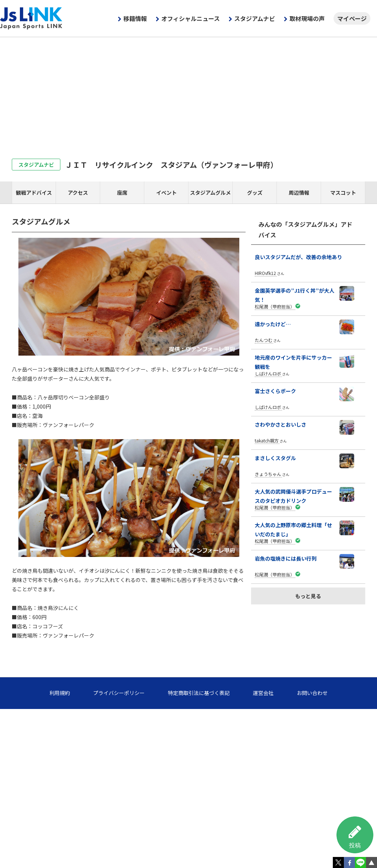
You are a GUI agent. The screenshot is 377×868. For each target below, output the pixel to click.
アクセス (78, 193)
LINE (360, 862)
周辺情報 (299, 193)
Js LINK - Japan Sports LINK (31, 18)
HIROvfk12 (265, 273)
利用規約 (60, 693)
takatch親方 (267, 440)
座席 (122, 193)
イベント (166, 193)
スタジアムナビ (255, 18)
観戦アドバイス (34, 193)
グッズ (255, 193)
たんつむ (264, 340)
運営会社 (263, 693)
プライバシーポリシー (119, 693)
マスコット (343, 193)
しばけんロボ (268, 373)
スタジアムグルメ (210, 193)
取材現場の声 (307, 18)
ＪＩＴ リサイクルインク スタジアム (171, 165)
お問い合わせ (312, 693)
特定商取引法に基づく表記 (199, 693)
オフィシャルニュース (191, 18)
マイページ (352, 18)
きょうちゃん (268, 474)
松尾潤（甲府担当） (275, 306)
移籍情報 (135, 18)
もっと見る (308, 596)
